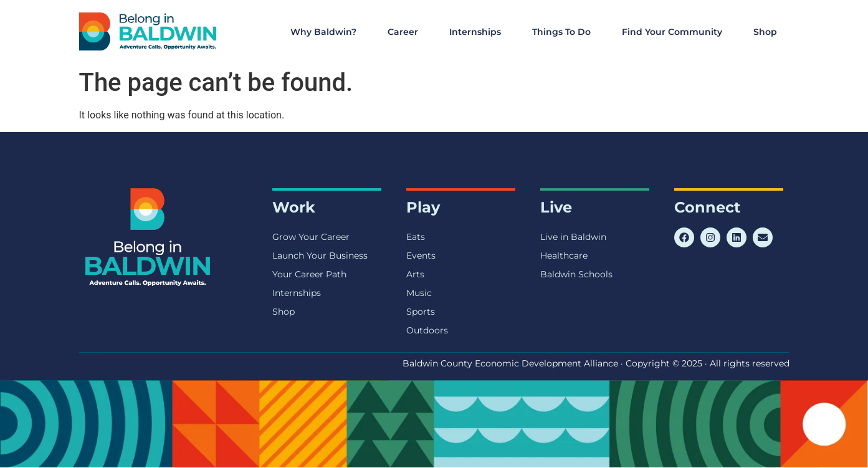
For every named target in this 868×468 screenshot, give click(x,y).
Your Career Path (309, 274)
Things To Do (565, 32)
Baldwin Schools (576, 274)
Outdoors (427, 330)
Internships (478, 32)
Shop (765, 32)
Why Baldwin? (327, 32)
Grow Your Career (311, 237)
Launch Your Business (320, 255)
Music (419, 293)
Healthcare (564, 255)
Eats (416, 237)
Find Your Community (675, 32)
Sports (421, 312)
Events (421, 255)
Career (406, 32)
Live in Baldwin (573, 237)
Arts (415, 274)
